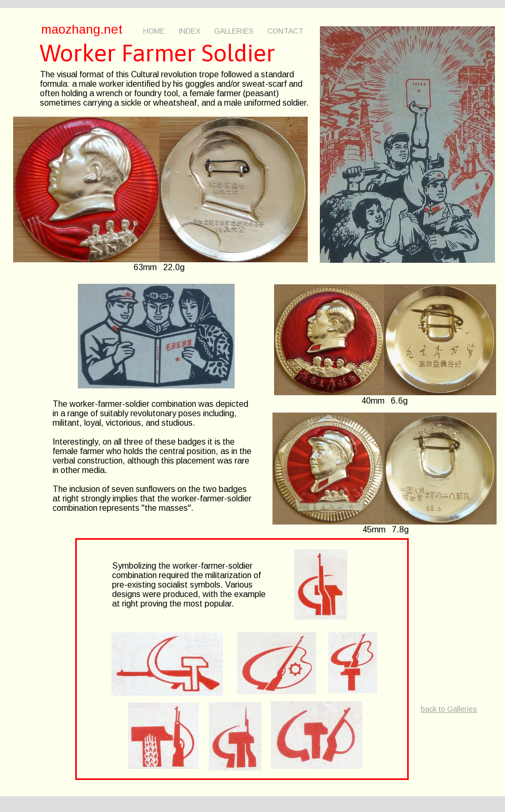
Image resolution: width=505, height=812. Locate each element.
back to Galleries (449, 709)
